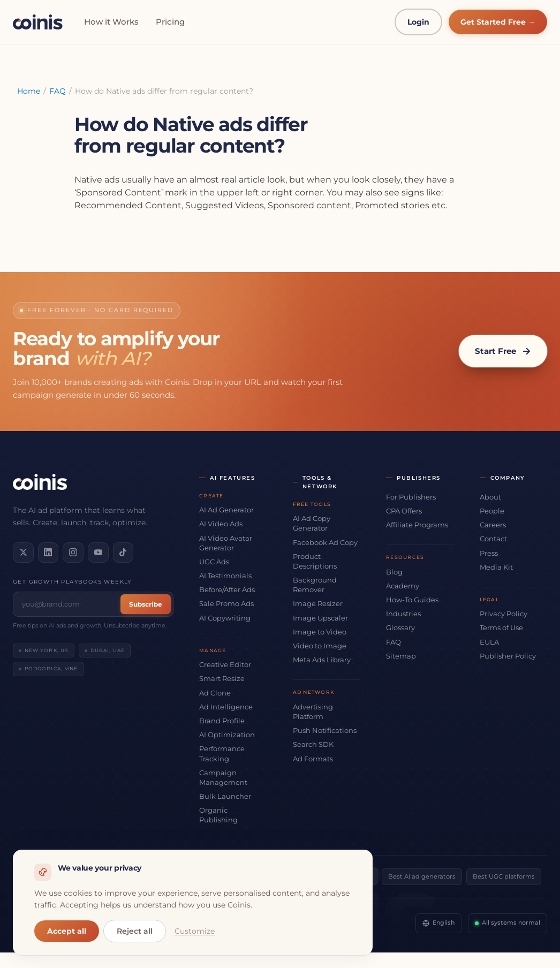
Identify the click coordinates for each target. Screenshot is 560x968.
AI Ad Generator (226, 510)
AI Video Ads (221, 524)
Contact (493, 539)
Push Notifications (325, 730)
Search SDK (313, 744)
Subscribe (146, 603)
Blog (394, 572)
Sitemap (401, 656)
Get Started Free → (498, 22)
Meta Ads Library (322, 660)
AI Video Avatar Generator (226, 543)
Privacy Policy (504, 614)
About (490, 497)
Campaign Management (223, 777)
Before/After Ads (227, 589)
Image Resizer (318, 603)
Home (29, 91)
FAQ (58, 91)
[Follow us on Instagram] (70, 552)
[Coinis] (38, 22)
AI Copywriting (225, 618)
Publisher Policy (508, 656)
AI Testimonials (225, 576)
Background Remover (315, 585)
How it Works (111, 22)
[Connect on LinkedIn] (46, 552)
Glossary (400, 627)
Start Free (503, 351)
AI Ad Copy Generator (312, 523)
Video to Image (320, 646)
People (492, 511)
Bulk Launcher (225, 796)
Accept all (67, 931)
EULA (489, 642)
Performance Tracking (222, 753)
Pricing (170, 22)
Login (418, 22)
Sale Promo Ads (226, 603)
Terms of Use (501, 627)
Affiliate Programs (417, 525)
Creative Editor (225, 664)
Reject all (135, 931)
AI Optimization (227, 735)
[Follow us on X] (22, 552)
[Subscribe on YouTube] (93, 552)
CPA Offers (404, 511)
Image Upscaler (320, 618)
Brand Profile (222, 721)
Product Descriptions (315, 561)
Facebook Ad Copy (325, 542)
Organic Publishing (218, 815)
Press (489, 553)
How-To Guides (412, 600)
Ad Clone (215, 693)
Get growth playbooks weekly (72, 581)
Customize (195, 931)
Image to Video (320, 632)
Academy (403, 586)
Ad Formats (313, 759)
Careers (493, 525)
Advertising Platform (313, 712)
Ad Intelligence (226, 707)
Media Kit (496, 567)
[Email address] (68, 603)
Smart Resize (222, 678)
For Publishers (411, 497)
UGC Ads (214, 562)
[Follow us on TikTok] (117, 552)
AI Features (233, 478)
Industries (403, 614)
